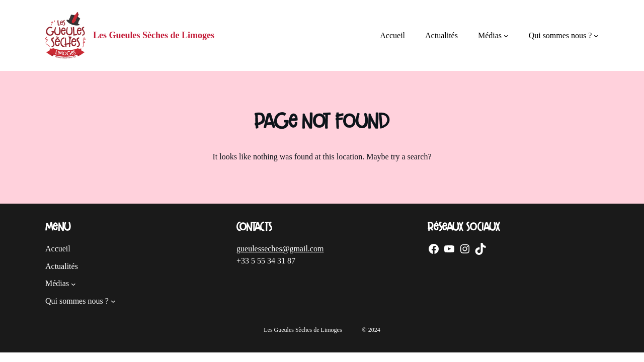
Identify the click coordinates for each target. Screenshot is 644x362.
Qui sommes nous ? (560, 35)
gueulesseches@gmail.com (280, 249)
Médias (490, 35)
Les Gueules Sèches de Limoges (154, 35)
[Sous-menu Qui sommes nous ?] (596, 36)
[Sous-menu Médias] (506, 36)
